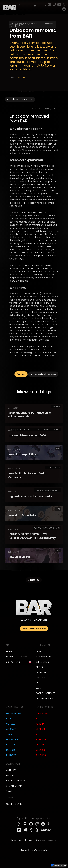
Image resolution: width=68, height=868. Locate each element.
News (38, 651)
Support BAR (13, 662)
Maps (38, 688)
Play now (21, 375)
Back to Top (34, 581)
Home (9, 651)
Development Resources (46, 840)
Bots (9, 719)
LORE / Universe (43, 657)
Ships (9, 734)
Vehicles (11, 724)
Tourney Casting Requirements (34, 850)
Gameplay (41, 672)
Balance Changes (16, 781)
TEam (9, 791)
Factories (12, 745)
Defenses (11, 750)
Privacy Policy (17, 840)
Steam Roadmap (15, 786)
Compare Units (14, 804)
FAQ (38, 683)
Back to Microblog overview (21, 99)
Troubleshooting (45, 698)
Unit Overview (14, 713)
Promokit (29, 840)
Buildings (11, 755)
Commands (42, 678)
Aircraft (11, 729)
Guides (39, 667)
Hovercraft (13, 739)
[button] (35, 6)
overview (11, 770)
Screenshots (42, 662)
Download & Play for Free (34, 628)
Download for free (17, 657)
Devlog (10, 775)
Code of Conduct (45, 693)
